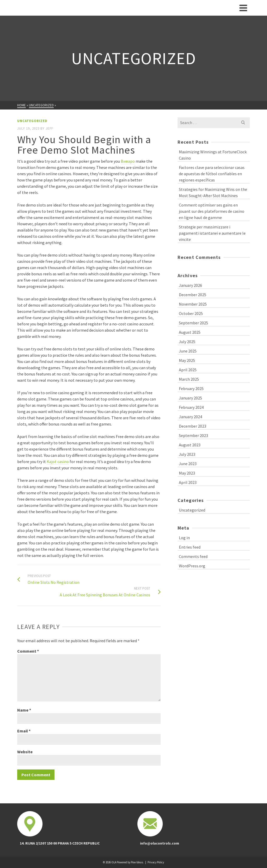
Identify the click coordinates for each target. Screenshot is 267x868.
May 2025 (187, 360)
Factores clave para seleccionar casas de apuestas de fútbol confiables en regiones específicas (212, 174)
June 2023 (188, 464)
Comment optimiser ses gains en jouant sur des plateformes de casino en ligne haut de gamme (212, 211)
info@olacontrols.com (160, 843)
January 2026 (190, 285)
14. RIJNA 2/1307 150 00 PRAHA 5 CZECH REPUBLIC (60, 843)
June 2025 (188, 351)
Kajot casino (58, 462)
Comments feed (193, 556)
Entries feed (190, 547)
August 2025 (190, 332)
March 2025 (189, 379)
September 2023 (193, 435)
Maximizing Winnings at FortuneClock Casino (213, 155)
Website (25, 752)
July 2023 (187, 454)
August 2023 (190, 445)
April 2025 (188, 370)
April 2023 (188, 482)
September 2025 (193, 323)
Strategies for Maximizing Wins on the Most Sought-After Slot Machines (213, 192)
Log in (184, 538)
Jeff (49, 128)
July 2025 (187, 342)
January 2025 (190, 398)
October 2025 (191, 313)
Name (24, 710)
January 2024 (190, 417)
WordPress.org (192, 566)
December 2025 (193, 295)
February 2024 (191, 407)
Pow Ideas (137, 862)
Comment (28, 651)
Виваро (128, 161)
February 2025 (191, 389)
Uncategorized (32, 121)
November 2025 (193, 304)
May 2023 (187, 473)
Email (24, 731)
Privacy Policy (156, 862)
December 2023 (193, 426)
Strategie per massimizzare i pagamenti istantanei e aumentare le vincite (212, 233)
